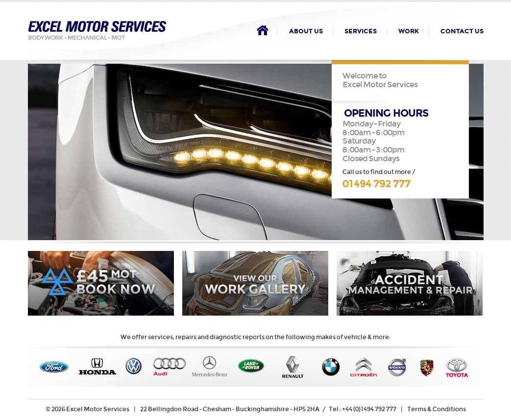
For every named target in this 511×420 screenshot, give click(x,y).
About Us (306, 31)
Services (361, 31)
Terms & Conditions (437, 409)
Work (409, 31)
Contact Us (462, 31)
